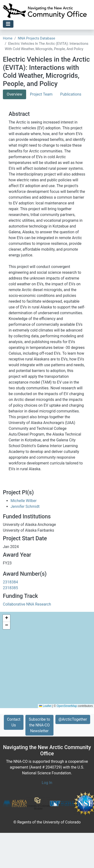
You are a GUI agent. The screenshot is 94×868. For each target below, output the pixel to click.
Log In (47, 783)
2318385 (10, 588)
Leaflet (45, 706)
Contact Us (14, 722)
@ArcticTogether (73, 719)
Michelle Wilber (24, 501)
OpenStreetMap (67, 706)
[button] (6, 618)
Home (8, 38)
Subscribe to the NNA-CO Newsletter (39, 725)
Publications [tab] (71, 94)
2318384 (10, 582)
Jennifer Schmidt (25, 506)
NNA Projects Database (36, 38)
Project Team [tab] (41, 94)
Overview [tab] (15, 94)
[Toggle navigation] (8, 24)
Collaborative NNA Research (27, 604)
